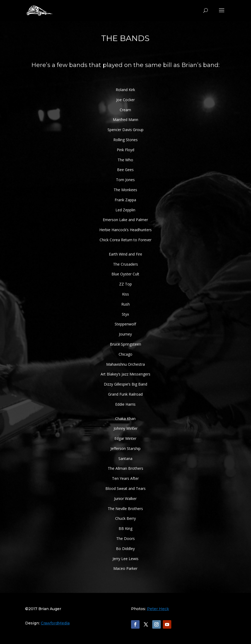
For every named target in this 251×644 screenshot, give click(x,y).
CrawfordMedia (55, 623)
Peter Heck (158, 609)
